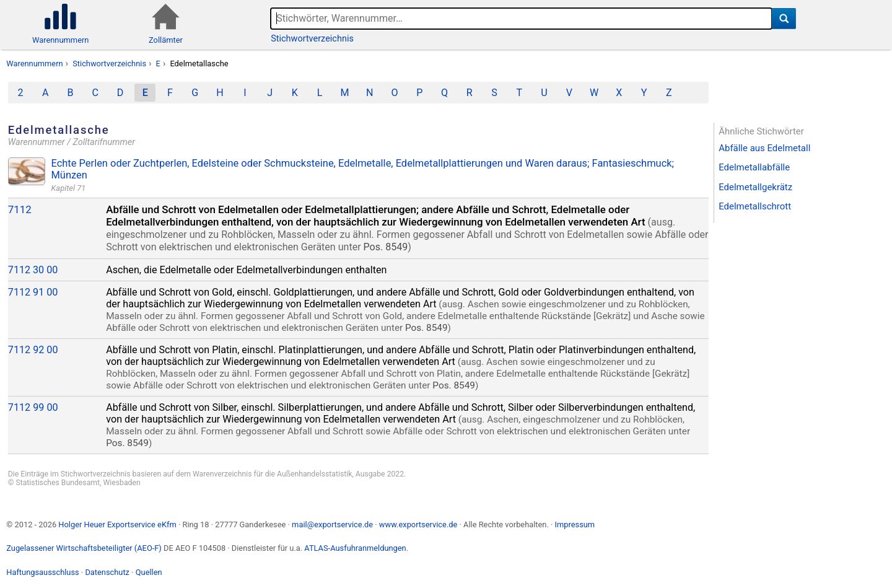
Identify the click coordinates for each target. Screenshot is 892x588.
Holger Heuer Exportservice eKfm (117, 524)
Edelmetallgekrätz (755, 187)
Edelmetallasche (199, 64)
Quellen (149, 572)
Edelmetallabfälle (754, 167)
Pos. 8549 (386, 247)
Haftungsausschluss (42, 572)
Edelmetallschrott (755, 206)
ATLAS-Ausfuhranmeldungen (355, 548)
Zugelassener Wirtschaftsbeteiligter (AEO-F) (84, 548)
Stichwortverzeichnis (312, 39)
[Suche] (784, 19)
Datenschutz (107, 572)
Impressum (575, 524)
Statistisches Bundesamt (58, 483)
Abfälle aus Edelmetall (764, 148)
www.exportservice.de (418, 524)
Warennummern (34, 64)
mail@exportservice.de (332, 524)
